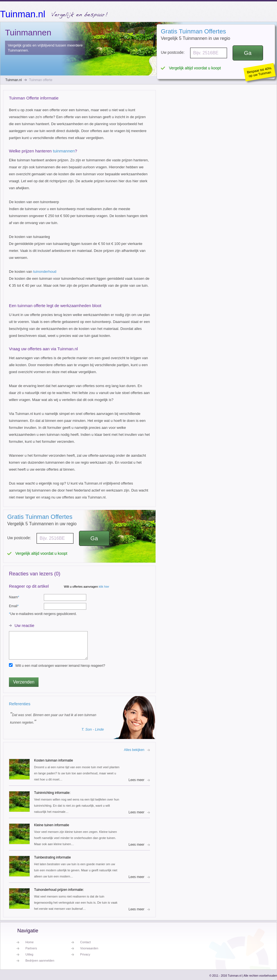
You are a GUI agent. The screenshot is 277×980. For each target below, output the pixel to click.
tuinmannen (64, 151)
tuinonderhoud (45, 272)
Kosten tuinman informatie (53, 760)
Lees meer (136, 780)
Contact (85, 942)
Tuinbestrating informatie (52, 857)
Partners (31, 948)
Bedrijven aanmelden (40, 960)
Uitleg (29, 954)
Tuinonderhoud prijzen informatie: (59, 890)
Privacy (85, 954)
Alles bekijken (134, 750)
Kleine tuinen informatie (52, 825)
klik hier (104, 587)
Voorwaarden (89, 948)
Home (29, 942)
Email (14, 606)
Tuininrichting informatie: (52, 793)
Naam (14, 597)
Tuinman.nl (23, 14)
